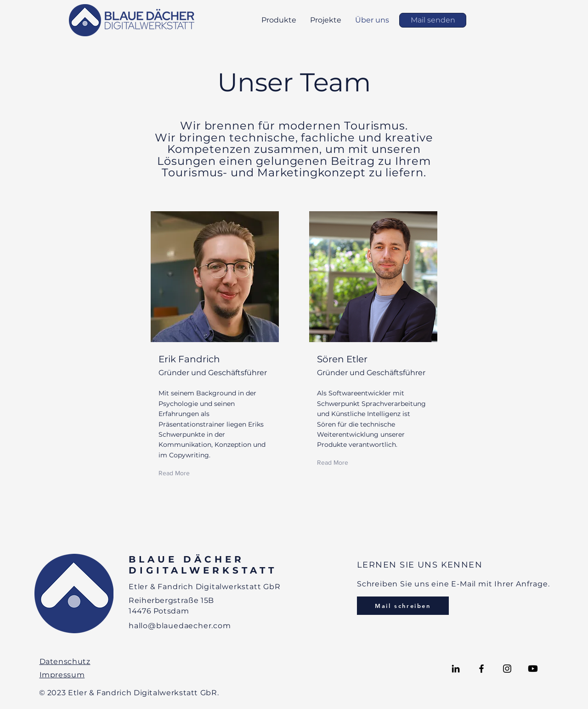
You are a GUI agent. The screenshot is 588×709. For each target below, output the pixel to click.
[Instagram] (507, 669)
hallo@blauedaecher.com (180, 626)
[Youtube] (533, 669)
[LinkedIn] (456, 669)
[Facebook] (481, 669)
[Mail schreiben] (403, 606)
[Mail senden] (433, 20)
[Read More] (176, 473)
